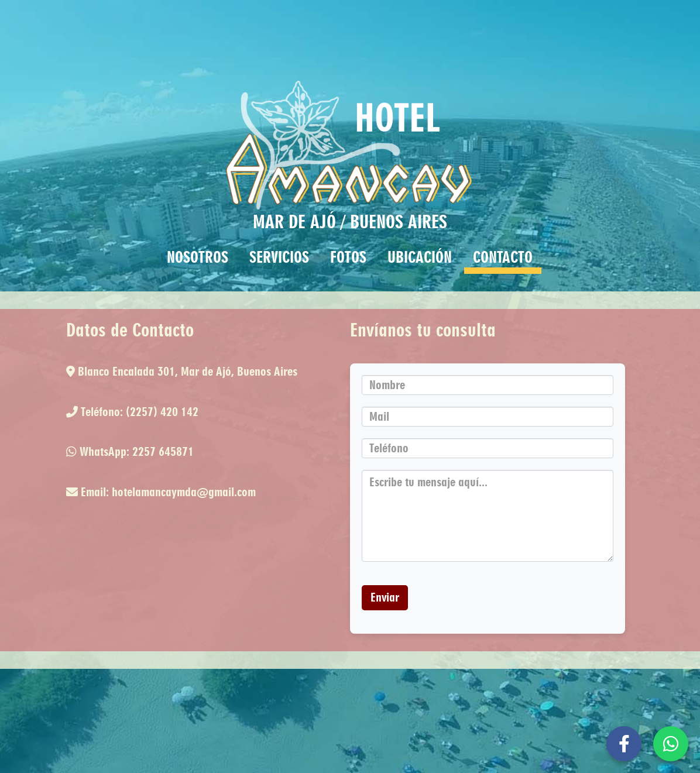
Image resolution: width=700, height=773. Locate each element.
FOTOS (348, 257)
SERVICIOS (279, 257)
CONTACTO (503, 257)
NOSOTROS (198, 257)
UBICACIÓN (420, 257)
